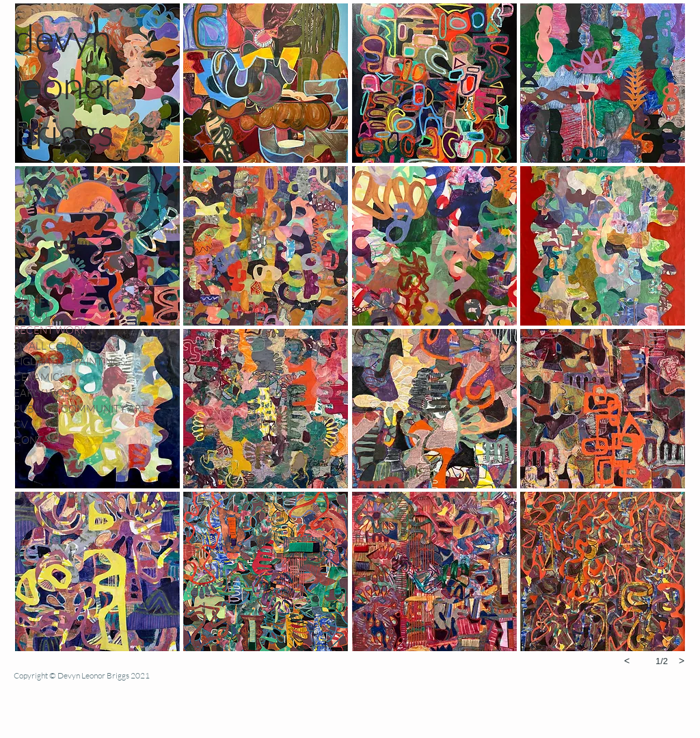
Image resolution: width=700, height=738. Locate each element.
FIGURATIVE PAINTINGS (70, 361)
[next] (682, 661)
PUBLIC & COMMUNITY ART (80, 409)
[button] (266, 83)
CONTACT (38, 440)
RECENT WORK (50, 330)
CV (21, 424)
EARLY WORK (45, 393)
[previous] (627, 661)
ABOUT (31, 314)
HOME (29, 299)
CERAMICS (40, 377)
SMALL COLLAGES (57, 346)
